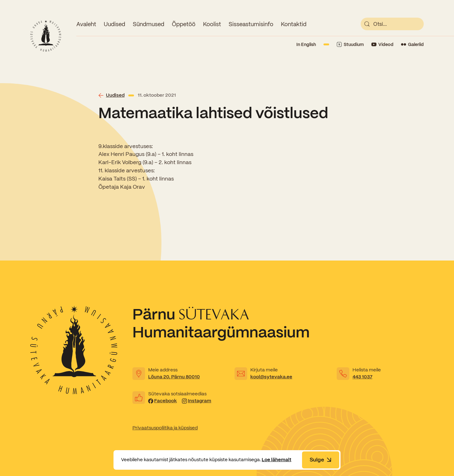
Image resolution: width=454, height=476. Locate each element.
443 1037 (362, 377)
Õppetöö (184, 24)
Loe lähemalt (276, 460)
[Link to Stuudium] (350, 45)
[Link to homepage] (46, 36)
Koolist (212, 24)
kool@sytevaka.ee (271, 377)
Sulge (321, 460)
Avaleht (86, 24)
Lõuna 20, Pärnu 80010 (174, 377)
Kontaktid (294, 24)
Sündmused (148, 24)
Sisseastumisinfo (251, 24)
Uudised (114, 24)
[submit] (367, 24)
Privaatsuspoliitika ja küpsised (165, 428)
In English (306, 44)
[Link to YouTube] (382, 45)
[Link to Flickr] (412, 45)
